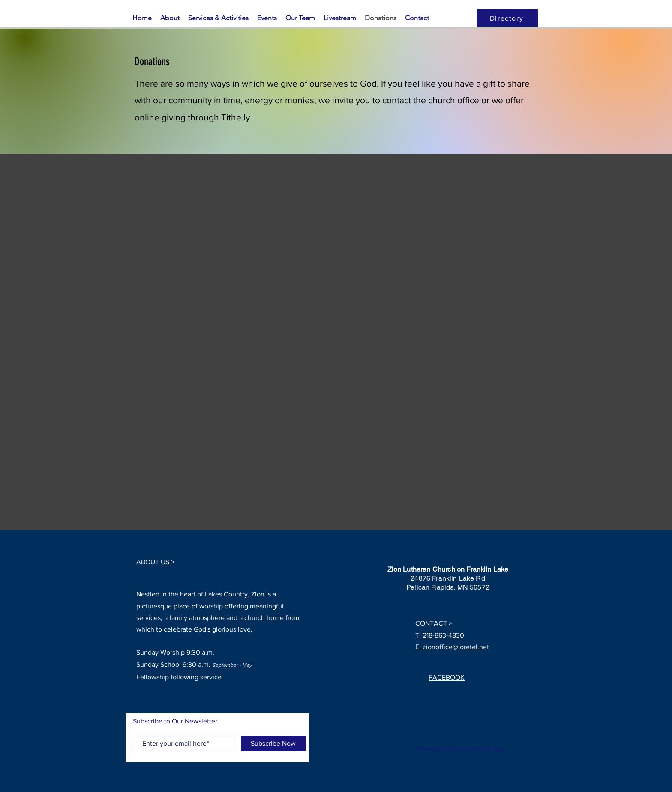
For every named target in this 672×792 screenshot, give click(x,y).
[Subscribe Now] (273, 744)
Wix (499, 748)
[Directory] (507, 18)
